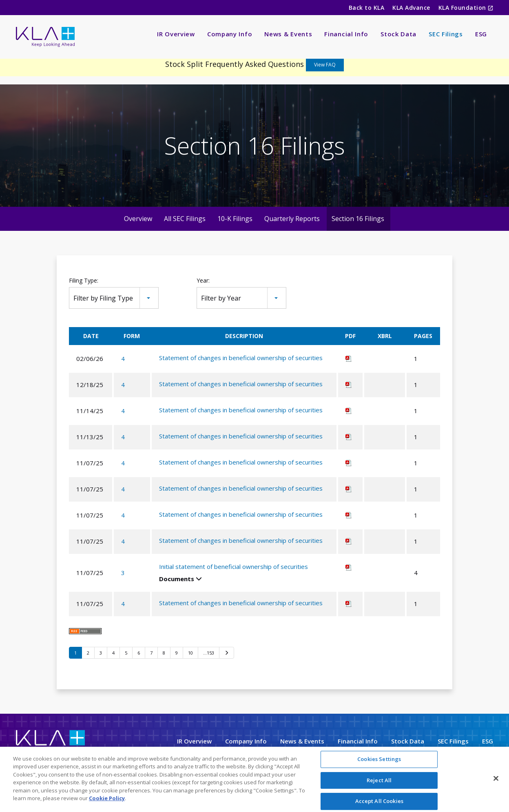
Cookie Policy (107, 800)
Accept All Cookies (379, 803)
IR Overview (176, 34)
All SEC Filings (185, 219)
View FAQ (325, 65)
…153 (209, 653)
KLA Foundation (463, 8)
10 (190, 653)
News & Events (288, 34)
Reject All (379, 781)
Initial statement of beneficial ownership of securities (233, 566)
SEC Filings (446, 34)
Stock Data (398, 34)
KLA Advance (411, 8)
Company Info (230, 34)
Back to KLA (366, 8)
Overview (138, 219)
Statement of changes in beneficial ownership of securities (241, 358)
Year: (203, 280)
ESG (481, 34)
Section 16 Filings (358, 219)
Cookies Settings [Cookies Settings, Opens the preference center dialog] (379, 761)
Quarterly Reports (292, 219)
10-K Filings (235, 219)
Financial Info (346, 34)
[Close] (496, 780)
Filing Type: (84, 280)
